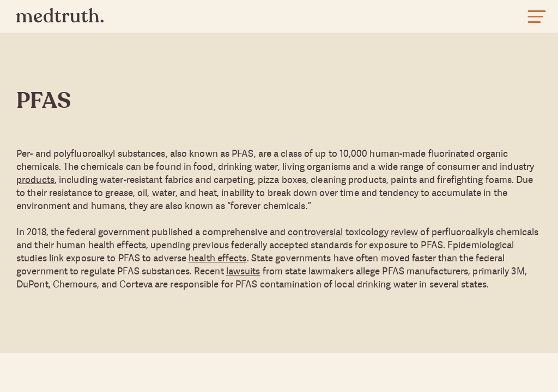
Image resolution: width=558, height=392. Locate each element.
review (405, 232)
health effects (217, 258)
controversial (315, 232)
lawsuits (243, 271)
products (35, 179)
